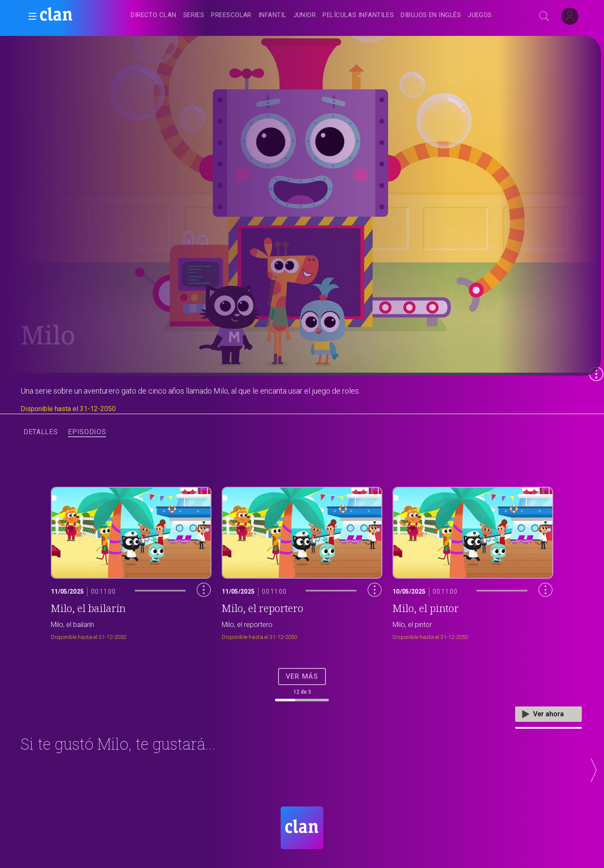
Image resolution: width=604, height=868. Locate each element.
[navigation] (311, 15)
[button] (30, 16)
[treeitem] (153, 16)
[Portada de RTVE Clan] (302, 828)
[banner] (77, 15)
